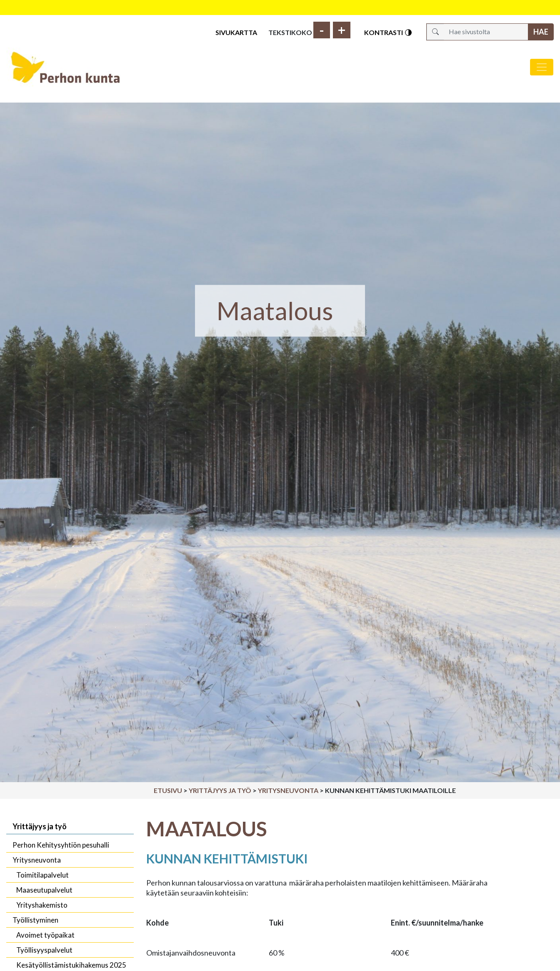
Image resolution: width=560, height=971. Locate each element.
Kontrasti (388, 33)
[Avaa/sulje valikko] (542, 67)
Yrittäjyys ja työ (220, 790)
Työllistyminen (35, 920)
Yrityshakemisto (42, 905)
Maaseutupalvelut (44, 890)
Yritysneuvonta (288, 790)
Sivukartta (236, 32)
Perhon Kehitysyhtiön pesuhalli (61, 845)
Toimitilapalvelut (42, 875)
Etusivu (168, 790)
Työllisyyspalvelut (44, 950)
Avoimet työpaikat (45, 935)
